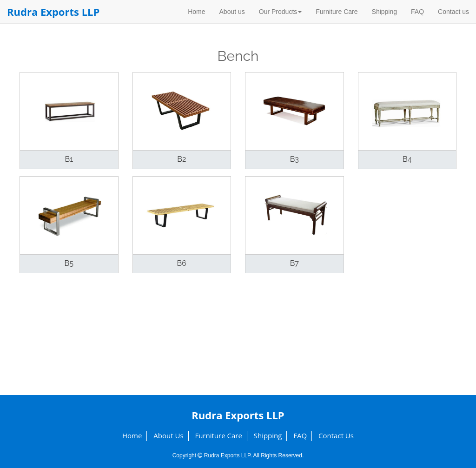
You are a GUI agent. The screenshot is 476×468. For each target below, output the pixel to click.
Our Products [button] (280, 12)
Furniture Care (337, 12)
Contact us (453, 12)
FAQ (417, 12)
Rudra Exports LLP (53, 12)
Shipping (385, 12)
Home (196, 12)
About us (232, 12)
